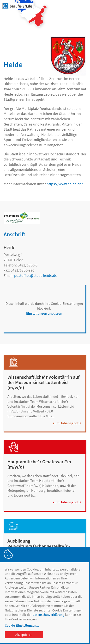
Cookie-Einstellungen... (22, 625)
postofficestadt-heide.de (36, 275)
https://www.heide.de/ (65, 184)
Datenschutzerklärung (48, 615)
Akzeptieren (24, 635)
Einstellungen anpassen (44, 313)
